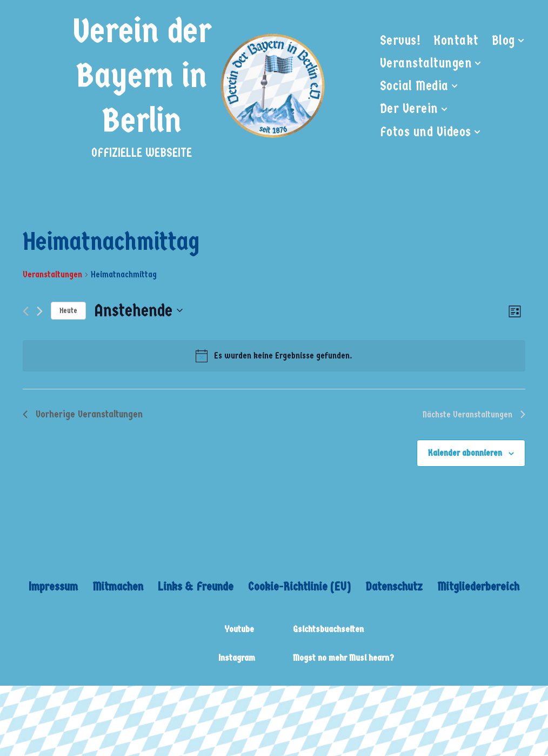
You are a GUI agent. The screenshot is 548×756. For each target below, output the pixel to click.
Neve (22, 701)
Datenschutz (394, 586)
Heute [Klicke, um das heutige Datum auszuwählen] (68, 311)
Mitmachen (118, 586)
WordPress (170, 701)
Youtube (239, 629)
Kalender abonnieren (465, 453)
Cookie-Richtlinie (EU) (299, 586)
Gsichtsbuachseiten (328, 629)
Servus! (400, 41)
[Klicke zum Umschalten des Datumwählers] (138, 311)
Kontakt (456, 41)
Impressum (53, 586)
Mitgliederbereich (478, 586)
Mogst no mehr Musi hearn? (343, 658)
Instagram (237, 658)
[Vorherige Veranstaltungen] (26, 311)
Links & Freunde (196, 586)
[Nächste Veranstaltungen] (40, 311)
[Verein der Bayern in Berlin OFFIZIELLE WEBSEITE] (199, 86)
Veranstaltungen (52, 274)
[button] (521, 41)
